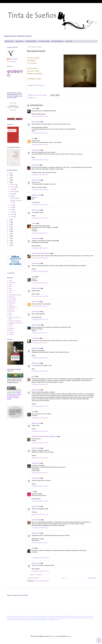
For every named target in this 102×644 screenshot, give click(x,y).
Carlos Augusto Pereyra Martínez (41, 253)
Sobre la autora (19, 41)
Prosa (10, 293)
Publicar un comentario (36, 575)
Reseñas (11, 334)
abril (12, 210)
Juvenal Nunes (36, 463)
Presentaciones (13, 307)
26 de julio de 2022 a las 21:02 (40, 514)
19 (10, 224)
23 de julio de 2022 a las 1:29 (40, 333)
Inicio (63, 578)
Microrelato (11, 311)
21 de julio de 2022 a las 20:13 (40, 175)
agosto (12, 194)
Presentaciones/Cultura (57, 41)
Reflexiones (12, 297)
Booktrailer (11, 328)
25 (10, 175)
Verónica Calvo (36, 122)
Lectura (10, 285)
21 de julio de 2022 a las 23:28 (40, 296)
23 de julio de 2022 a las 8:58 (40, 358)
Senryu (10, 315)
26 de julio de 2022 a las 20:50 (40, 501)
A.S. (33, 491)
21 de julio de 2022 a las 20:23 (40, 205)
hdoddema (52, 636)
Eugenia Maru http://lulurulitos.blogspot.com (44, 436)
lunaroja (34, 223)
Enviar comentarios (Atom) (42, 581)
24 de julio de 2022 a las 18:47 (40, 443)
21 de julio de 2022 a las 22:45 (40, 271)
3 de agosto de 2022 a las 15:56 (40, 558)
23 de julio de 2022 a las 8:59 (40, 371)
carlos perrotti (36, 165)
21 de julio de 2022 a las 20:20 (40, 190)
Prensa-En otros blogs (44, 41)
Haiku (10, 287)
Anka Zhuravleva (39, 85)
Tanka (10, 289)
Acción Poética (12, 299)
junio (12, 205)
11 (10, 243)
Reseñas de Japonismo (15, 321)
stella (33, 548)
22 (10, 182)
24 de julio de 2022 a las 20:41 (40, 458)
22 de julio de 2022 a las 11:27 (40, 306)
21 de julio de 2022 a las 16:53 (40, 160)
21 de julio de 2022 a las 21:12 (40, 233)
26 (10, 173)
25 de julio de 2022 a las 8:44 (40, 473)
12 (10, 241)
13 (10, 238)
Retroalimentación (15, 198)
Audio (10, 326)
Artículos (11, 305)
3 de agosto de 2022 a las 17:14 (40, 571)
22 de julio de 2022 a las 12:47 (40, 319)
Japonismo (11, 309)
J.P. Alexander (36, 338)
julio (12, 196)
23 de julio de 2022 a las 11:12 (40, 384)
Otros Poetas (12, 283)
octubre (12, 189)
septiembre (13, 191)
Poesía (35, 98)
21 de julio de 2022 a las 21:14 (40, 248)
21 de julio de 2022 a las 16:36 (40, 116)
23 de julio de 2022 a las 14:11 (40, 418)
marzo (12, 212)
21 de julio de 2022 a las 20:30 (40, 218)
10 (10, 245)
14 (10, 236)
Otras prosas (12, 303)
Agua (10, 313)
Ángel (33, 412)
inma (33, 138)
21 (10, 220)
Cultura (10, 291)
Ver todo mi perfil (11, 62)
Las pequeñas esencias (15, 295)
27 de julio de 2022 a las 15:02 (40, 528)
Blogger (69, 636)
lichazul (34, 108)
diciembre (13, 184)
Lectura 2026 (69, 41)
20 (10, 222)
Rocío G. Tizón (36, 302)
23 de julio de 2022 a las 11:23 (40, 406)
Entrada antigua (92, 578)
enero (12, 217)
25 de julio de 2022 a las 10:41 (40, 486)
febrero (12, 214)
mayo (12, 207)
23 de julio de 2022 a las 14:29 (40, 431)
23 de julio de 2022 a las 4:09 (40, 343)
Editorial (11, 330)
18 (10, 227)
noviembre (13, 187)
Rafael (33, 277)
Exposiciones (12, 301)
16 (10, 231)
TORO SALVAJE (36, 195)
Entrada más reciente (33, 578)
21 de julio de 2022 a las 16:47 (40, 133)
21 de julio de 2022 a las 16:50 (40, 145)
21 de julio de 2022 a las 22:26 (40, 258)
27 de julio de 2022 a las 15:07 (40, 543)
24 (10, 178)
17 (10, 229)
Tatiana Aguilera (36, 325)
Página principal (9, 41)
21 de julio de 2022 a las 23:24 (40, 283)
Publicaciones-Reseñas (31, 41)
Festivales (11, 332)
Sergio (34, 376)
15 (10, 234)
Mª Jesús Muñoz (36, 520)
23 (10, 180)
